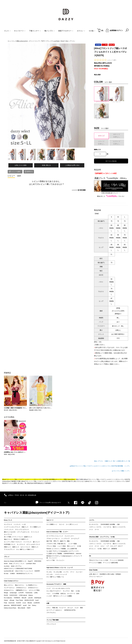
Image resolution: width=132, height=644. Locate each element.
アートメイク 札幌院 (95, 563)
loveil (37, 600)
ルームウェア (75, 538)
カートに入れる (111, 161)
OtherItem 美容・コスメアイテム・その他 (102, 537)
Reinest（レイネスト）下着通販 (56, 549)
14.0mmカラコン (21, 588)
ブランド (7, 557)
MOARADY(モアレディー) (24, 574)
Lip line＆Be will (9, 571)
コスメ (102, 546)
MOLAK (24, 598)
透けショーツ (71, 546)
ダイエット (92, 549)
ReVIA (6, 595)
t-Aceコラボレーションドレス (24, 571)
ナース (97, 529)
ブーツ (72, 572)
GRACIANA (38, 561)
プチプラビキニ (51, 613)
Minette (30, 603)
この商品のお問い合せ (72, 165)
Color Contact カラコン (11, 581)
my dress (7, 566)
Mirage (6, 593)
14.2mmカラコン (9, 590)
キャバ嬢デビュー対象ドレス (25, 549)
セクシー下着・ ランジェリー (55, 560)
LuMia (36, 593)
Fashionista (29, 593)
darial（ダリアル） (17, 566)
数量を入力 (97, 150)
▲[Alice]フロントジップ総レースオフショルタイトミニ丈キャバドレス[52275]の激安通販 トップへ (100, 466)
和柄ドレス (7, 547)
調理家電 (114, 549)
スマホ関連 (56, 594)
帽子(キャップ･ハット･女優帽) (63, 596)
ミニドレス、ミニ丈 (20, 524)
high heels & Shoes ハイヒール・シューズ (60, 568)
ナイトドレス (35, 532)
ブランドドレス (51, 624)
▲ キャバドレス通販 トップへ (121, 471)
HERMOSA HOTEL (70, 610)
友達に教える (46, 165)
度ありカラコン (20, 585)
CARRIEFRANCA (69, 553)
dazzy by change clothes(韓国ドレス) (15, 561)
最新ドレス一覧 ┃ (111, 461)
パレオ (76, 608)
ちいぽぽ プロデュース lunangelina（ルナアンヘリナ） (63, 551)
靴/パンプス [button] (50, 31)
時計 (73, 591)
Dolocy (34, 605)
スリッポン (50, 574)
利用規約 (118, 574)
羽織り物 (55, 608)
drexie (6, 563)
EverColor (12, 603)
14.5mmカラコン (33, 588)
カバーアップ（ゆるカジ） (55, 610)
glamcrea (7, 605)
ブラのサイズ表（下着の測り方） (57, 544)
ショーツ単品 (62, 546)
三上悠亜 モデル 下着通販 (54, 553)
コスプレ (92, 520)
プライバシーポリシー (96, 577)
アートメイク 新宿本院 (117, 560)
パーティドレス (9, 529)
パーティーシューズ (61, 574)
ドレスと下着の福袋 (52, 620)
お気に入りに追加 (21, 165)
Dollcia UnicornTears (10, 608)
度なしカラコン (9, 585)
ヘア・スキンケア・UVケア (114, 546)
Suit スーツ (50, 520)
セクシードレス (25, 547)
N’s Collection (8, 598)
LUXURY (21, 593)
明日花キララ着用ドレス (21, 539)
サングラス (66, 591)
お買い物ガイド (94, 574)
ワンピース (62, 608)
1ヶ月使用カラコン (32, 585)
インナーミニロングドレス (12, 527)
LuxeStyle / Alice (31, 563)
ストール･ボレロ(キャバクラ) (61, 588)
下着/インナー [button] (35, 31)
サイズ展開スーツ (52, 524)
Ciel (29, 605)
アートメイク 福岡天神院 (110, 563)
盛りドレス (36, 542)
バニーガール (107, 527)
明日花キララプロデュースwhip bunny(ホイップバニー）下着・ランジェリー (64, 557)
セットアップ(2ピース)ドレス (13, 542)
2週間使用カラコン (22, 590)
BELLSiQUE (22, 608)
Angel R (30, 561)
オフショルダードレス (33, 544)
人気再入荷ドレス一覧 (123, 461)
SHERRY (37, 571)
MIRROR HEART (16, 605)
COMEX (12, 574)
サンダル (49, 572)
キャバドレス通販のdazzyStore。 (66, 479)
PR (90, 556)
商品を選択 (97, 75)
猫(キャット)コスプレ (119, 527)
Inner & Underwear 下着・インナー (57, 532)
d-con (24, 603)
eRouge (12, 600)
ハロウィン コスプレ (95, 527)
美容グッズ (106, 549)
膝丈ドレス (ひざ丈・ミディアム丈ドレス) (17, 532)
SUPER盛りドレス (10, 544)
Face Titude (19, 600)
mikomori (79, 553)
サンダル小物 (58, 572)
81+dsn (6, 574)
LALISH (30, 598)
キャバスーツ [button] (20, 31)
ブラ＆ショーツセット (53, 538)
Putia (6, 603)
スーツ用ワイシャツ (72, 524)
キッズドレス (21, 544)
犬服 (118, 524)
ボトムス (70, 608)
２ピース (62, 524)
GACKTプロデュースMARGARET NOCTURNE (18, 569)
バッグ (48, 588)
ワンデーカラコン (9, 588)
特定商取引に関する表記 (107, 574)
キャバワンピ (8, 534)
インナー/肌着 (72, 544)
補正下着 (49, 541)
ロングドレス (8, 524)
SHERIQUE (38, 598)
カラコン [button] (81, 31)
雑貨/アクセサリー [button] (66, 31)
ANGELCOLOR (29, 600)
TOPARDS (17, 598)
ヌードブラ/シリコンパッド (55, 536)
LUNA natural (23, 595)
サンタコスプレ (94, 524)
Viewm (6, 600)
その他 (79, 546)
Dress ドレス (8, 520)
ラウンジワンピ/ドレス (22, 529)
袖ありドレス (8, 539)
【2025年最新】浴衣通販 (108, 524)
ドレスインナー (69, 536)
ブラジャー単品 (51, 546)
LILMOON (37, 603)
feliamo (31, 595)
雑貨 (81, 608)
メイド (91, 529)
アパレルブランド (9, 549)
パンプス (66, 572)
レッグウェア (66, 538)
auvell (25, 605)
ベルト (48, 594)
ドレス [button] (7, 31)
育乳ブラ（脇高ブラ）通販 (62, 541)
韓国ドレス (35, 547)
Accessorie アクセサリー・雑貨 (56, 584)
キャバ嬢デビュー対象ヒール (55, 577)
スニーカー (79, 572)
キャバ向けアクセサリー (54, 591)
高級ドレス (25, 527)
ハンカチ (49, 596)
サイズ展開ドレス (35, 527)
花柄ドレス (16, 547)
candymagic (13, 593)
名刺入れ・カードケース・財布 (70, 594)
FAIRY (29, 608)
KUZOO (19, 603)
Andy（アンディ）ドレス (17, 563)
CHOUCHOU (13, 595)
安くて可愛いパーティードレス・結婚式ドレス (18, 537)
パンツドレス (27, 542)
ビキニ (48, 608)
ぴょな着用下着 (72, 549)
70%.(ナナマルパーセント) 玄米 (99, 560)
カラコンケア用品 (34, 590)
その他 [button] (92, 31)
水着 (48, 603)
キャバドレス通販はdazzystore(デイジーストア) (37, 513)
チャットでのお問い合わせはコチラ (48, 502)
